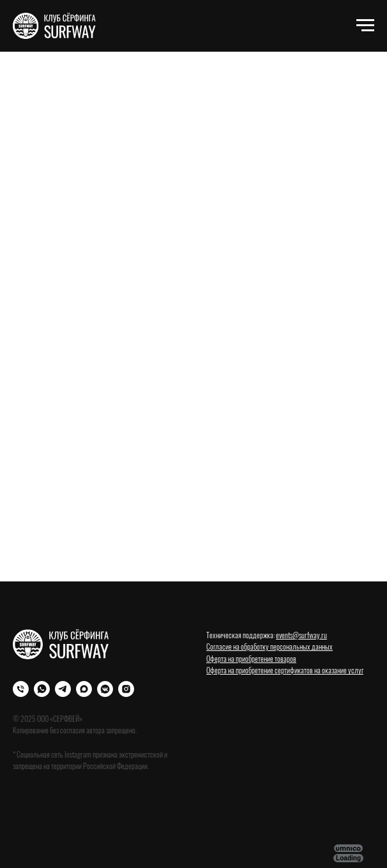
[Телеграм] (63, 689)
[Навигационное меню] (365, 26)
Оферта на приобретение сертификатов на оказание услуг (285, 670)
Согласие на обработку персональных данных (269, 646)
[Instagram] (126, 689)
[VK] (105, 689)
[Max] (84, 689)
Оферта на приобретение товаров (251, 658)
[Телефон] (21, 689)
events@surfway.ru (301, 635)
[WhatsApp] (42, 689)
